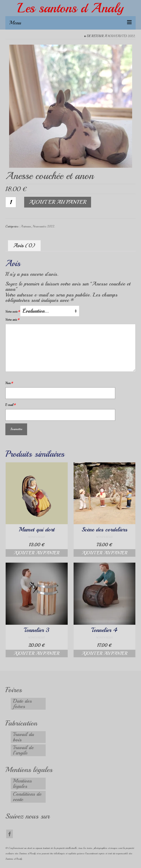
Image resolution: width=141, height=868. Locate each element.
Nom (9, 383)
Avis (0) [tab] (24, 246)
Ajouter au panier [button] (37, 553)
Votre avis (12, 320)
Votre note (13, 312)
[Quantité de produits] (11, 202)
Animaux (26, 226)
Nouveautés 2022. (122, 36)
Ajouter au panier (58, 202)
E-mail (11, 405)
